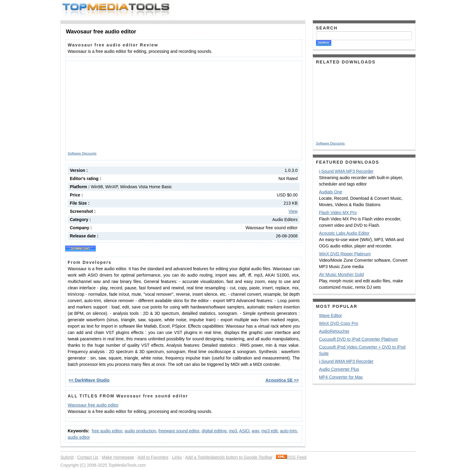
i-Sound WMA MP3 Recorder (346, 171)
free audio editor (107, 431)
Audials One (331, 192)
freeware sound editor (179, 431)
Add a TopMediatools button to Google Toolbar (229, 457)
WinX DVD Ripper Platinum (345, 254)
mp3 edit (270, 431)
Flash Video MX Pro (338, 213)
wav (255, 431)
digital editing (214, 431)
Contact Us (88, 457)
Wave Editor (331, 315)
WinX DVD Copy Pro (339, 323)
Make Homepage (118, 457)
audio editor (79, 437)
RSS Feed (291, 457)
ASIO (244, 431)
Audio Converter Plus (339, 369)
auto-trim (288, 431)
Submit (67, 457)
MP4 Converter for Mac (341, 377)
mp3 (233, 431)
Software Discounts (82, 153)
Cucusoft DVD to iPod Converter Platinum (359, 339)
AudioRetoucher (334, 331)
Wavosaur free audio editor (93, 405)
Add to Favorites (153, 457)
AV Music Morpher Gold (342, 274)
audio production (141, 431)
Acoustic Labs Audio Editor (344, 233)
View (293, 211)
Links (177, 457)
